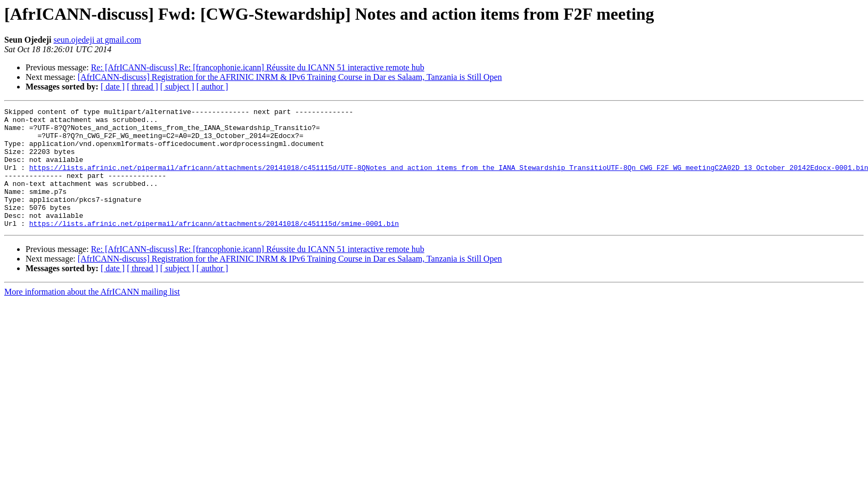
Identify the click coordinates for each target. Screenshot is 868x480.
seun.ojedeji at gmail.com (97, 40)
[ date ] (113, 87)
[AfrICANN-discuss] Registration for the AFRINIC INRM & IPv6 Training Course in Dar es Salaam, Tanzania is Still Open (290, 77)
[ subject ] (177, 87)
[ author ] (212, 87)
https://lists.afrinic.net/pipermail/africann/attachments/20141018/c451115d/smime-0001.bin (214, 247)
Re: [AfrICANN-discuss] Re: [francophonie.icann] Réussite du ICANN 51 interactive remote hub (258, 67)
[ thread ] (142, 87)
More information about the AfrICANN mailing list (92, 316)
